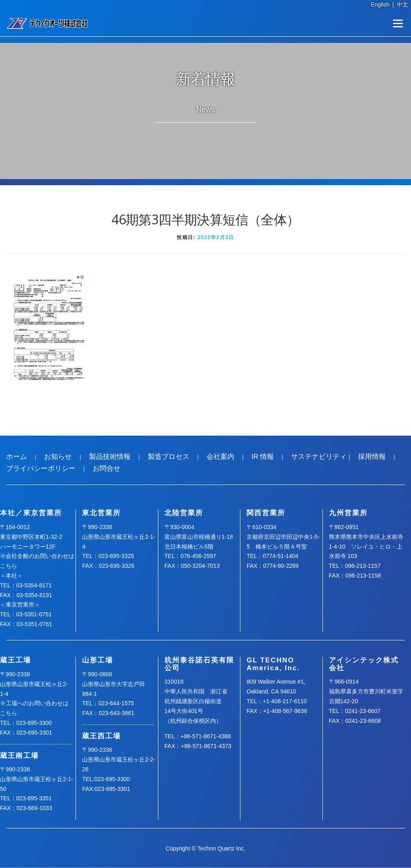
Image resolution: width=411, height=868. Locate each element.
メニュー (398, 23)
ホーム (17, 457)
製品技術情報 (110, 457)
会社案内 (220, 457)
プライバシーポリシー (41, 468)
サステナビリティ (319, 457)
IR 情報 (263, 457)
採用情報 (372, 457)
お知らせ (58, 457)
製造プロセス (169, 457)
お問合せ (107, 468)
